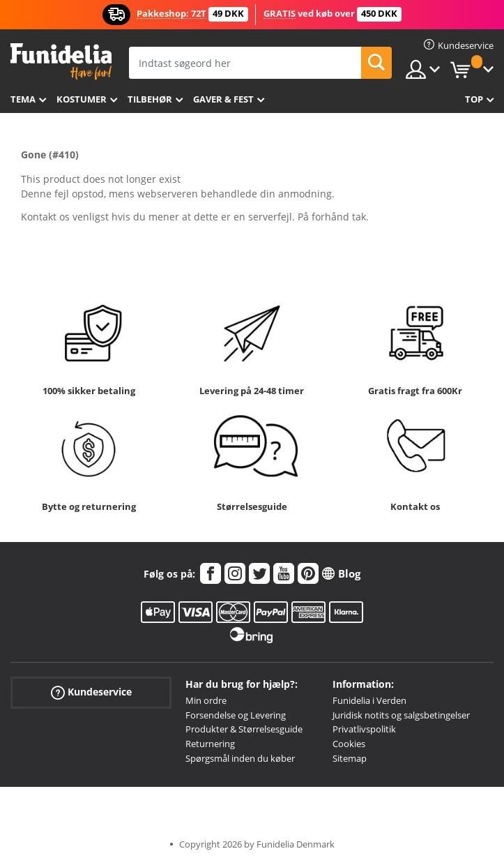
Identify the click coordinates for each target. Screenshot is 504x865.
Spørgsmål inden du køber (240, 758)
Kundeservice (91, 692)
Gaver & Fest (223, 99)
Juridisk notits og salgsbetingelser (401, 715)
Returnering (210, 744)
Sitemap (350, 758)
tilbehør (150, 99)
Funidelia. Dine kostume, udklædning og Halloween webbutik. (61, 62)
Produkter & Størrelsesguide (244, 729)
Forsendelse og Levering (236, 715)
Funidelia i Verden (369, 700)
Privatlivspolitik (364, 729)
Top (474, 99)
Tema (23, 99)
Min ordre (206, 700)
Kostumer (82, 99)
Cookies (349, 744)
